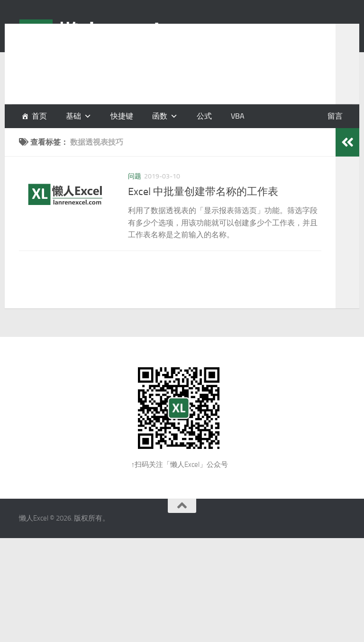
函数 (160, 116)
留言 (335, 116)
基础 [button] (73, 116)
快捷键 (122, 116)
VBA (238, 116)
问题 (135, 176)
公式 (204, 116)
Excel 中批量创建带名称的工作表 (203, 192)
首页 (39, 116)
